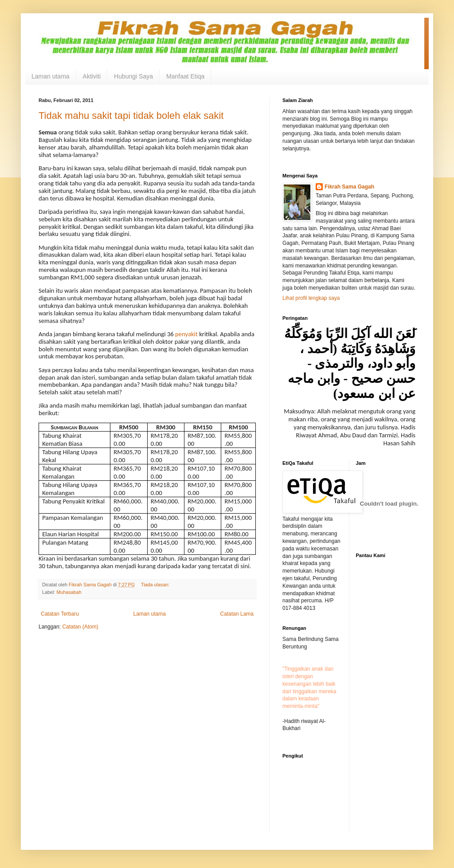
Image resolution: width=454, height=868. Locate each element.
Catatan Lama (237, 614)
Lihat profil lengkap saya (311, 298)
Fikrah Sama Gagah (349, 187)
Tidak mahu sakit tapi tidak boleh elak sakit (131, 116)
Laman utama (51, 76)
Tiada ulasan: (156, 585)
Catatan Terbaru (60, 614)
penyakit (186, 334)
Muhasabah (69, 592)
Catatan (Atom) (80, 627)
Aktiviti (92, 76)
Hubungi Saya (133, 76)
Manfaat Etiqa (185, 76)
